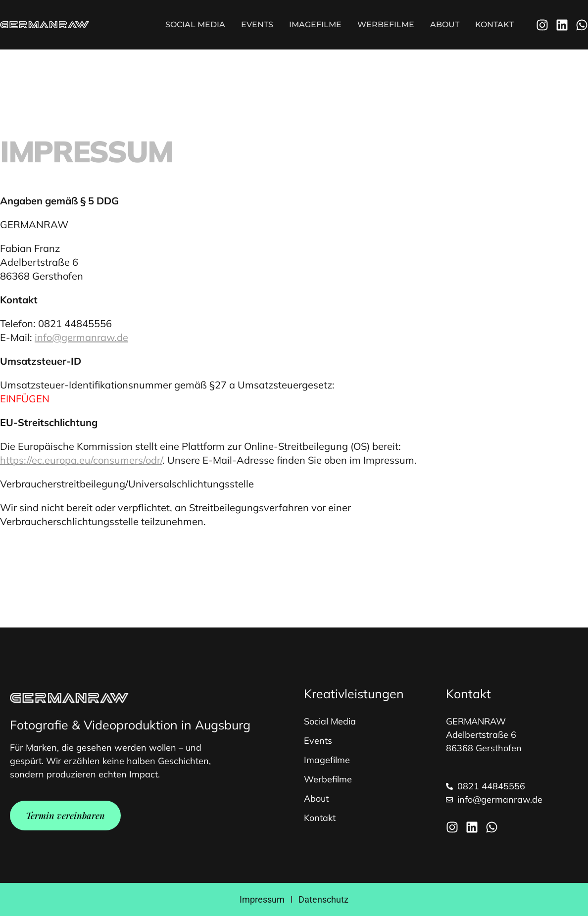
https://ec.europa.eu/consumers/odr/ (81, 460)
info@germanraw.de (81, 337)
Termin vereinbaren (65, 816)
